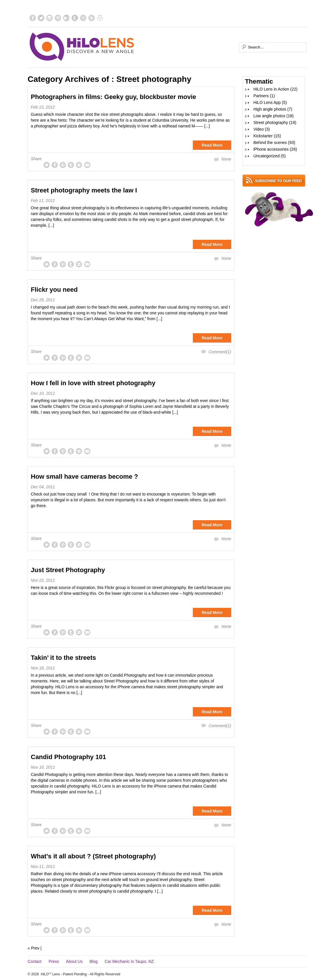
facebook (33, 18)
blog (100, 18)
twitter (41, 18)
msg (87, 165)
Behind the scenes (270, 143)
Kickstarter (263, 136)
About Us (74, 961)
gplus (79, 165)
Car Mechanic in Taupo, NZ (129, 961)
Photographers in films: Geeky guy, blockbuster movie (113, 97)
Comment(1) (220, 352)
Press (54, 961)
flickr (66, 18)
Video (258, 129)
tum (71, 165)
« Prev (33, 948)
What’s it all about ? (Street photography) (93, 856)
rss (92, 18)
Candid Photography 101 (68, 757)
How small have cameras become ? (84, 477)
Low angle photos (269, 116)
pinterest (58, 18)
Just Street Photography (68, 570)
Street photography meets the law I (84, 190)
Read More (212, 145)
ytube (83, 18)
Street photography (271, 123)
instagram (50, 18)
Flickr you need (54, 290)
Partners (261, 96)
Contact (35, 961)
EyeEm (75, 18)
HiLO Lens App (267, 102)
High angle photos (270, 109)
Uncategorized (266, 156)
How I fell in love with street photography (93, 383)
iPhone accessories (271, 149)
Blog (94, 961)
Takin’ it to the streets (63, 658)
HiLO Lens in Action (271, 89)
